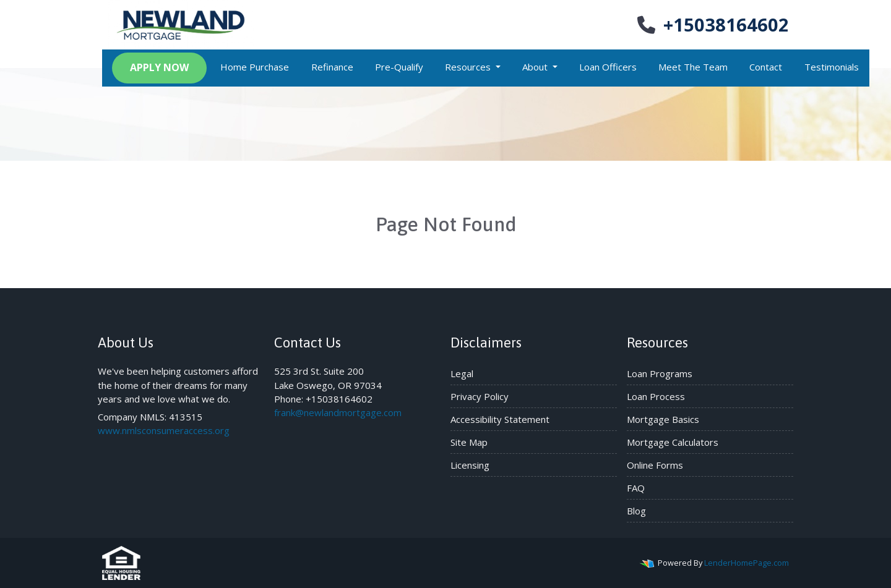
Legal (462, 373)
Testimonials (832, 67)
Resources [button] (469, 67)
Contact (766, 67)
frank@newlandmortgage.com (338, 412)
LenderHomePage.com (747, 563)
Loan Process (656, 396)
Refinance (332, 67)
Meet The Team (693, 67)
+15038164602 (712, 24)
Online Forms (655, 465)
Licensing (470, 465)
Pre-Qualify (399, 67)
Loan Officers (608, 67)
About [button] (536, 67)
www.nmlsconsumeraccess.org (164, 430)
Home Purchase (255, 67)
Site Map (469, 442)
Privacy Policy (480, 396)
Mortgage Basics (663, 419)
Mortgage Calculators (673, 442)
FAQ (636, 488)
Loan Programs (660, 373)
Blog (636, 511)
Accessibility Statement (500, 419)
